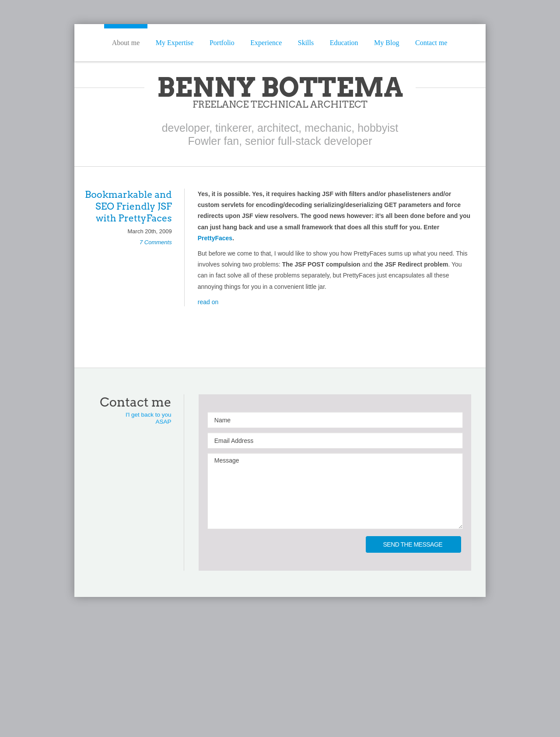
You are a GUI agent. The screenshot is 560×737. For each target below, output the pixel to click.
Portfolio (222, 43)
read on (208, 302)
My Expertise (175, 43)
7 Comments (156, 242)
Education (344, 43)
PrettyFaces (215, 238)
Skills (306, 43)
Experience (266, 43)
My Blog (387, 43)
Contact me (431, 43)
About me (126, 43)
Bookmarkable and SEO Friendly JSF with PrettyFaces (128, 206)
